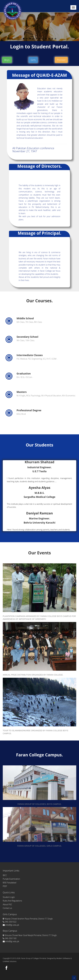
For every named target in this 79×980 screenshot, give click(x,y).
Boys (7, 60)
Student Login (9, 897)
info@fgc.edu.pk (11, 925)
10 (52, 39)
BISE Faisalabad (10, 883)
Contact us (7, 908)
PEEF (5, 886)
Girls (33, 60)
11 (55, 39)
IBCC (5, 875)
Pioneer (61, 60)
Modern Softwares (63, 958)
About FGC (7, 904)
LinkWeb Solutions (10, 961)
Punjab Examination (11, 879)
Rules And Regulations (12, 901)
